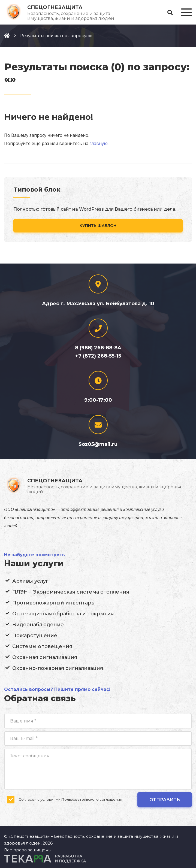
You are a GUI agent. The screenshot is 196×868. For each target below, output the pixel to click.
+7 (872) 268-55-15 (98, 356)
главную (99, 143)
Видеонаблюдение (38, 625)
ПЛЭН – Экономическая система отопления (71, 592)
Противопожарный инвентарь (53, 603)
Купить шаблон (98, 226)
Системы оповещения (42, 646)
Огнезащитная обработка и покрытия (63, 614)
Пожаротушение (35, 636)
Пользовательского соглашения (92, 799)
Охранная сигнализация (45, 657)
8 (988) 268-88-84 (98, 348)
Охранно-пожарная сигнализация (58, 668)
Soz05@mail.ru (98, 444)
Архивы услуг (30, 581)
